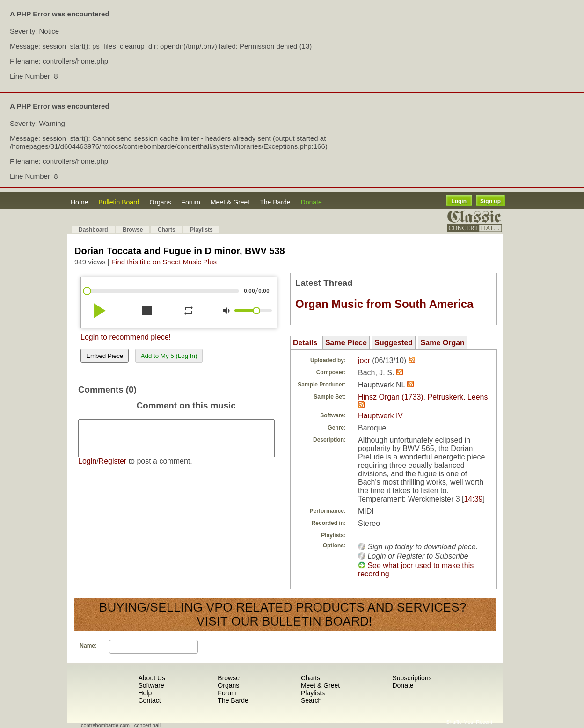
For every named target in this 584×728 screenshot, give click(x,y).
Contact (149, 700)
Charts (167, 230)
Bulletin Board (119, 202)
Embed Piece (105, 356)
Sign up (490, 201)
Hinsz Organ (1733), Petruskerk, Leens (423, 397)
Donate (311, 202)
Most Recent (478, 722)
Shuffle (454, 722)
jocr (364, 360)
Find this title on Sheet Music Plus (164, 262)
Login (459, 201)
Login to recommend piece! (126, 337)
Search (311, 700)
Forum (190, 202)
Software (151, 685)
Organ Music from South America (384, 304)
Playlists (201, 230)
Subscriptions (412, 678)
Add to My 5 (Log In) (169, 356)
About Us (152, 678)
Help (145, 693)
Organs (161, 202)
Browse (133, 230)
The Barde (275, 202)
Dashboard (93, 230)
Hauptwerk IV (380, 416)
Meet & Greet (230, 202)
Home (79, 202)
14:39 (473, 499)
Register (113, 468)
